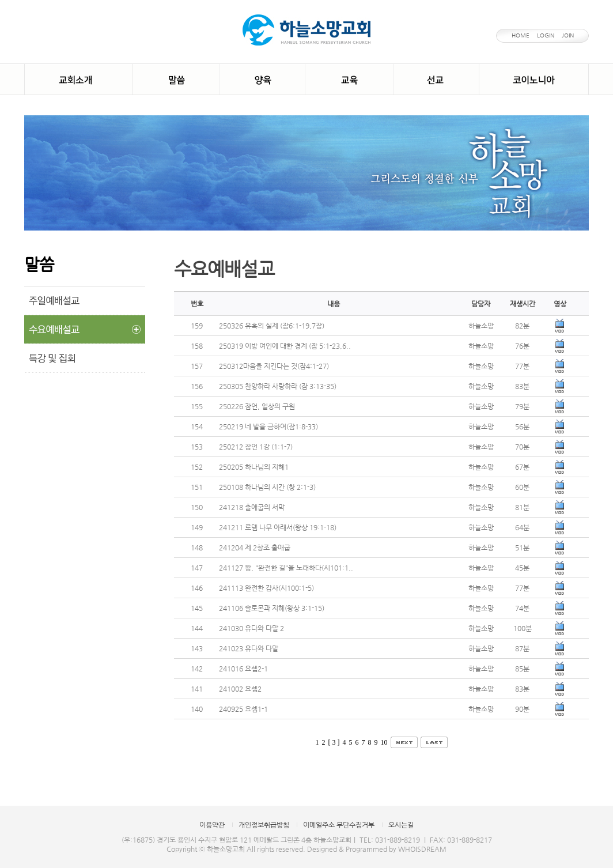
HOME (521, 35)
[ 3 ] (334, 742)
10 (384, 742)
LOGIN (546, 35)
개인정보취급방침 (264, 825)
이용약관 (212, 825)
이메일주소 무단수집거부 (339, 825)
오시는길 (401, 825)
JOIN (568, 35)
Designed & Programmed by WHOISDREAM (377, 849)
